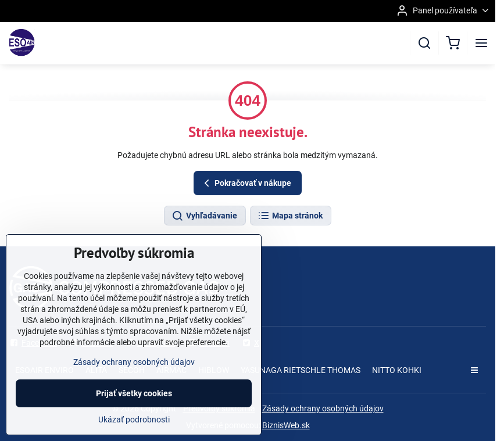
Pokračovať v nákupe (246, 183)
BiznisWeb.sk (286, 425)
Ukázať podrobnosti (134, 420)
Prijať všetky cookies (134, 393)
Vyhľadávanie (204, 216)
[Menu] (481, 43)
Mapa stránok (290, 216)
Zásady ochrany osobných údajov (323, 408)
